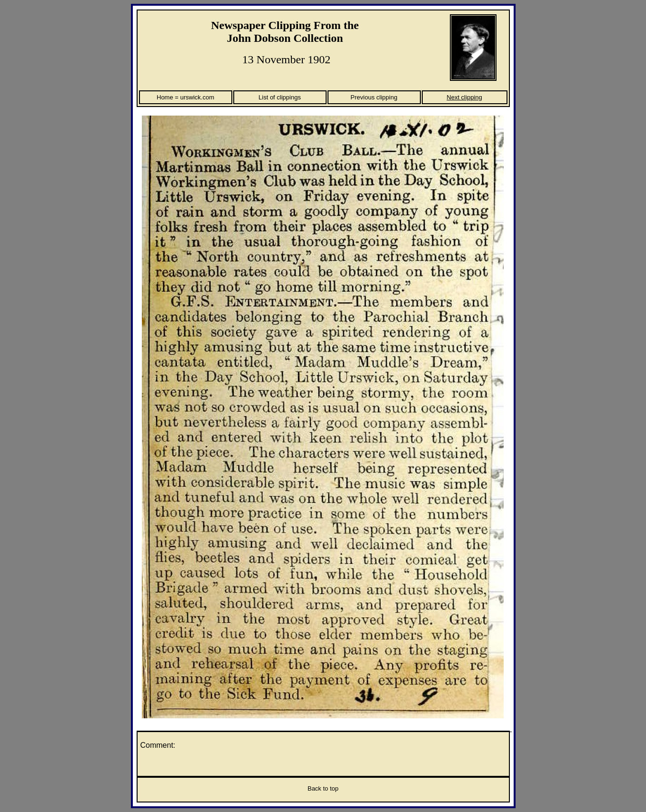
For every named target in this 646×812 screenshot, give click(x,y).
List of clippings (280, 97)
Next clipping (464, 97)
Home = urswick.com (185, 97)
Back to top (323, 788)
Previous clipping (374, 97)
